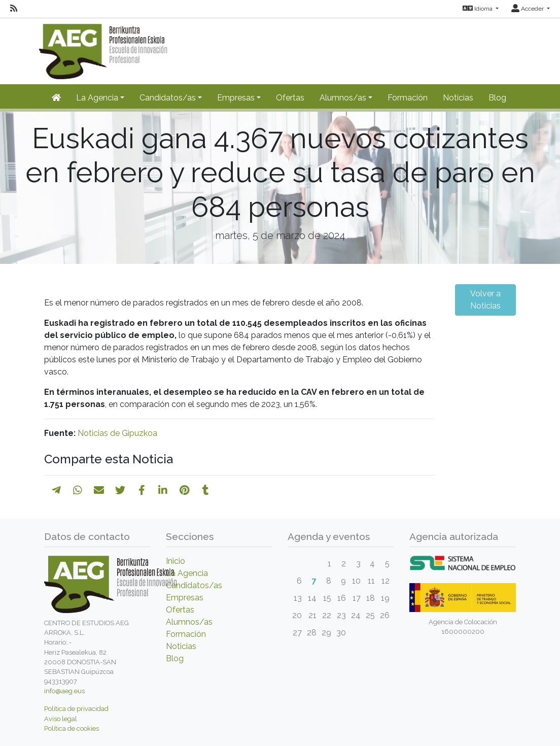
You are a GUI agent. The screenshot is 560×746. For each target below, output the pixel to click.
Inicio (176, 561)
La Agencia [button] (97, 98)
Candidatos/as (194, 585)
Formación (408, 98)
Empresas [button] (236, 98)
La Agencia (187, 573)
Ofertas (290, 98)
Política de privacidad (76, 709)
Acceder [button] (528, 9)
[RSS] (14, 9)
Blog (497, 98)
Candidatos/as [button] (168, 98)
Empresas (185, 598)
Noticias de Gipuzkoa (117, 433)
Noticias (458, 98)
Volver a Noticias (485, 300)
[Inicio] (56, 98)
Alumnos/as (189, 622)
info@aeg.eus (64, 691)
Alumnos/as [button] (343, 98)
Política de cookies (72, 728)
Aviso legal (61, 719)
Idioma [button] (478, 9)
